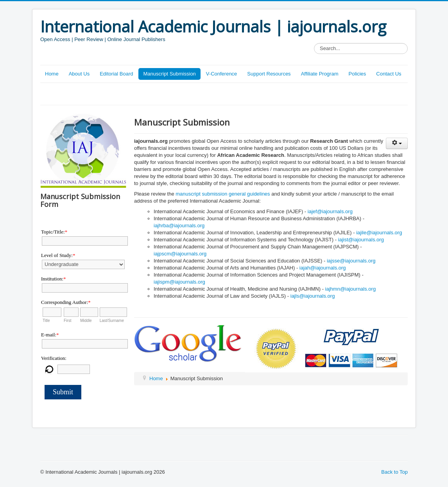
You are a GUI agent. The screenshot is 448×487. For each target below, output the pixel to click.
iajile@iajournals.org (379, 233)
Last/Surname (112, 321)
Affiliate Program (320, 74)
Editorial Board (116, 74)
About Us (79, 74)
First (67, 321)
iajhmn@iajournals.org (351, 289)
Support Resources (269, 74)
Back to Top (394, 472)
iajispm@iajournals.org (179, 282)
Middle (86, 321)
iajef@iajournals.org (330, 211)
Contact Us (389, 74)
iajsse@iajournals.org (351, 261)
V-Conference (222, 74)
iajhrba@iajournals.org (179, 226)
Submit (63, 392)
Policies (357, 74)
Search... (314, 43)
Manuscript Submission (169, 74)
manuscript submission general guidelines (223, 194)
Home (52, 74)
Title (46, 321)
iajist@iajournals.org (361, 240)
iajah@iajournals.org (323, 268)
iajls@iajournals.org (313, 296)
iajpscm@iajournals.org (180, 254)
